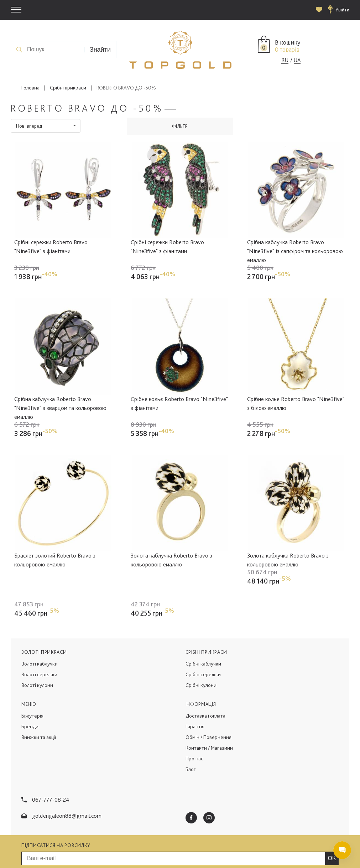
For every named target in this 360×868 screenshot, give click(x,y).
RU (285, 60)
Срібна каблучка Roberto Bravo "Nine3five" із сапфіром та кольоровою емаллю (295, 251)
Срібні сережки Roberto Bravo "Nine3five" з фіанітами (51, 246)
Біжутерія (32, 684)
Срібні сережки (203, 642)
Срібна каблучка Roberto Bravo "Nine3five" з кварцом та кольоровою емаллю (60, 408)
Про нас (194, 726)
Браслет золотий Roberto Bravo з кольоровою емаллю (55, 560)
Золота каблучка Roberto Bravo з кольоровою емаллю (171, 560)
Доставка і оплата (205, 684)
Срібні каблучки (203, 632)
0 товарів (287, 49)
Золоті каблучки (40, 632)
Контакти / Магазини (209, 716)
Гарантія (195, 694)
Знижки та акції (39, 705)
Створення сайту (291, 854)
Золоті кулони (37, 653)
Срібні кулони (201, 653)
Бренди (30, 694)
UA (297, 60)
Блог (191, 737)
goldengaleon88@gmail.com (67, 784)
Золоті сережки (39, 642)
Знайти (100, 50)
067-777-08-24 (51, 767)
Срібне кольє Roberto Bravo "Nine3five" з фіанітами (179, 403)
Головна (30, 88)
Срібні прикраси (68, 88)
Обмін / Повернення (208, 705)
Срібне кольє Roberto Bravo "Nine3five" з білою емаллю (296, 403)
